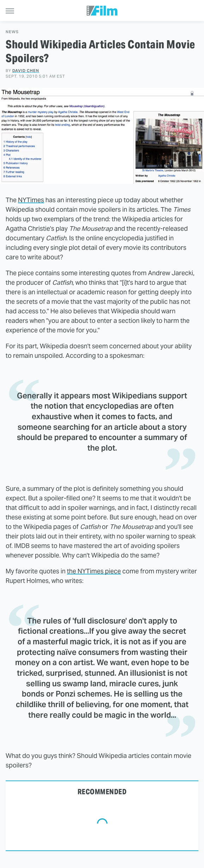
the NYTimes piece (94, 571)
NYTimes (31, 200)
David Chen (26, 71)
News (12, 32)
